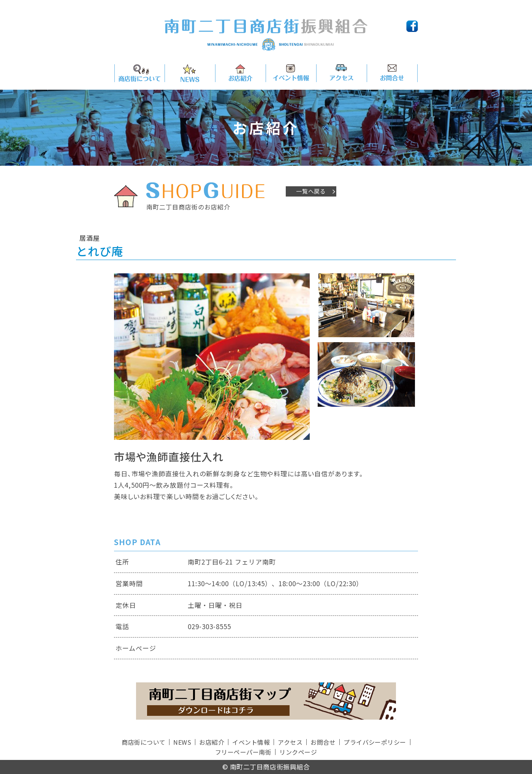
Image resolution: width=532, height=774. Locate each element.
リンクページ (298, 752)
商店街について (143, 742)
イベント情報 (251, 742)
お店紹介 (212, 742)
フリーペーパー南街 (243, 752)
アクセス (290, 742)
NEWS (182, 742)
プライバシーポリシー (375, 742)
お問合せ (323, 742)
